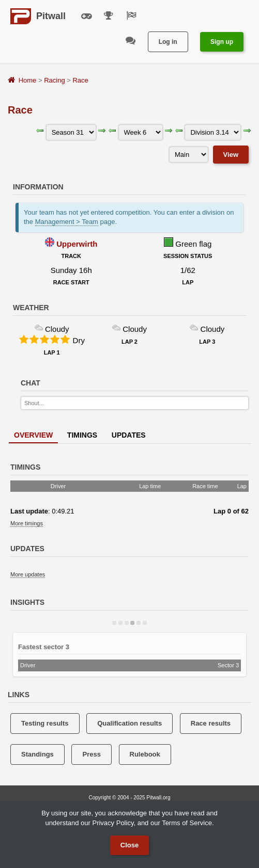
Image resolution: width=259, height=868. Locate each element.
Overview (33, 435)
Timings (82, 435)
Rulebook (145, 754)
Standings (37, 754)
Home (28, 80)
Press (91, 754)
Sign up (222, 42)
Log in (168, 42)
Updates (129, 435)
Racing (54, 80)
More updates (28, 574)
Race (80, 80)
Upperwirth (77, 244)
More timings (27, 523)
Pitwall (51, 16)
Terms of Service (187, 823)
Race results (211, 723)
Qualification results (129, 723)
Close (129, 845)
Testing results (45, 723)
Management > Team (67, 222)
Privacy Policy (113, 823)
